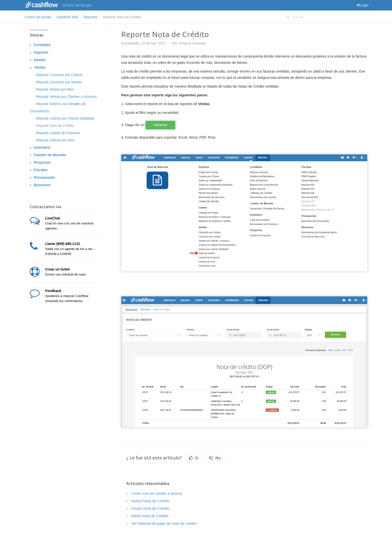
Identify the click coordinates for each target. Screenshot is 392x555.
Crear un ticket (57, 269)
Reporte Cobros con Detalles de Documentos (58, 107)
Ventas (37, 35)
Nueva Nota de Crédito (150, 501)
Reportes (91, 17)
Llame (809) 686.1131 (63, 244)
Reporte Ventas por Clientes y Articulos (66, 97)
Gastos (40, 60)
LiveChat (53, 218)
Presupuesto (44, 177)
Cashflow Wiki (67, 17)
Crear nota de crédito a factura (157, 493)
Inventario (42, 147)
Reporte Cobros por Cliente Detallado (65, 118)
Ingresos (41, 52)
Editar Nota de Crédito (150, 516)
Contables (42, 45)
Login (363, 5)
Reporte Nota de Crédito (55, 126)
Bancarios (42, 185)
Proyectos (42, 162)
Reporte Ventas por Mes (55, 89)
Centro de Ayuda (38, 17)
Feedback (53, 291)
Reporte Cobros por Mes (55, 140)
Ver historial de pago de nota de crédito (164, 523)
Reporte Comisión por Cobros (59, 75)
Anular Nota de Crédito (150, 508)
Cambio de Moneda (50, 155)
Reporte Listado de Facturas (58, 133)
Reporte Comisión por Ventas (59, 82)
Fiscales (41, 170)
